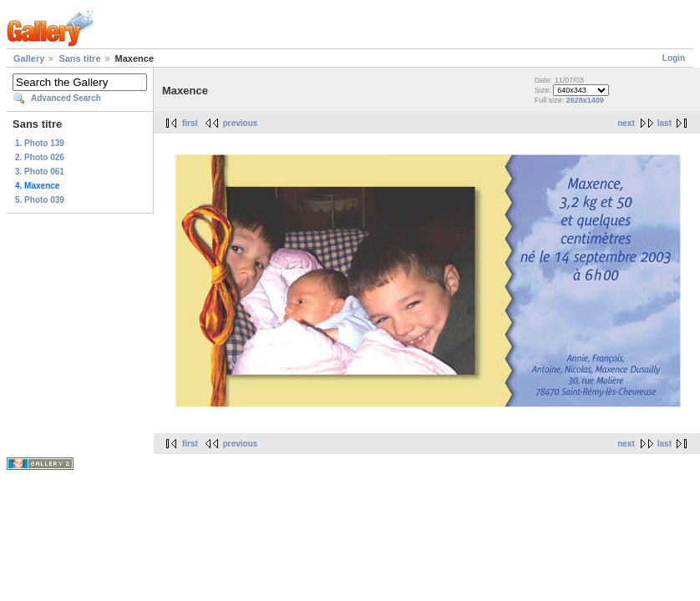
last (664, 123)
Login (674, 58)
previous (241, 123)
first (190, 123)
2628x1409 (585, 100)
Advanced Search (66, 98)
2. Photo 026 (40, 157)
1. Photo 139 (40, 143)
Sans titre (79, 58)
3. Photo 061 (40, 172)
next (626, 123)
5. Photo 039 (40, 200)
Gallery (29, 58)
